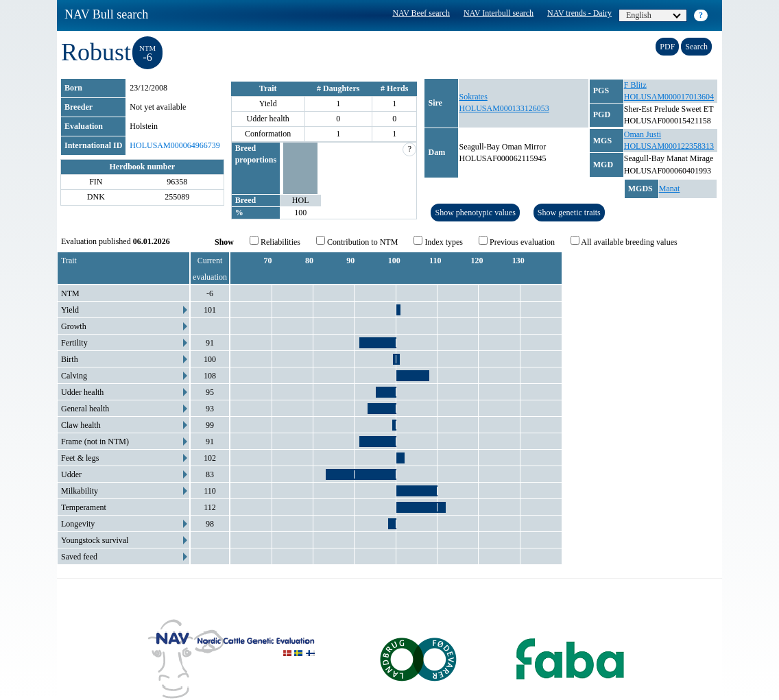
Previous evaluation (517, 241)
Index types (438, 241)
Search (696, 47)
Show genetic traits (569, 213)
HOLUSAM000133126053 (504, 108)
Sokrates (473, 97)
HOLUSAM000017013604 (669, 97)
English (654, 15)
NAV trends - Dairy (579, 13)
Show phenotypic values (475, 213)
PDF (667, 47)
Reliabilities (275, 241)
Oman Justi (643, 134)
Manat (670, 189)
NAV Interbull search (499, 13)
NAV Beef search (421, 13)
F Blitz (635, 85)
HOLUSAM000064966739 (175, 145)
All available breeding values (624, 241)
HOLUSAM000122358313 (669, 146)
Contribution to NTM (357, 241)
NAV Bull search (106, 14)
